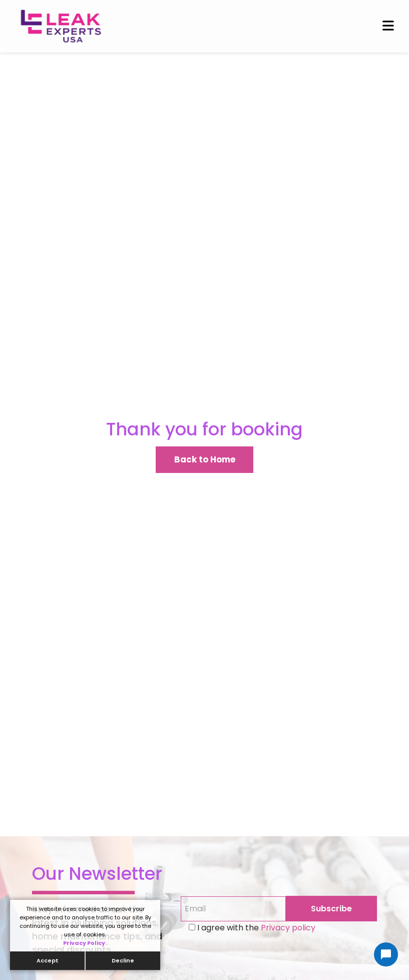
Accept (48, 960)
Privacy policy (287, 928)
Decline (123, 960)
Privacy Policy (85, 943)
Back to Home (205, 459)
